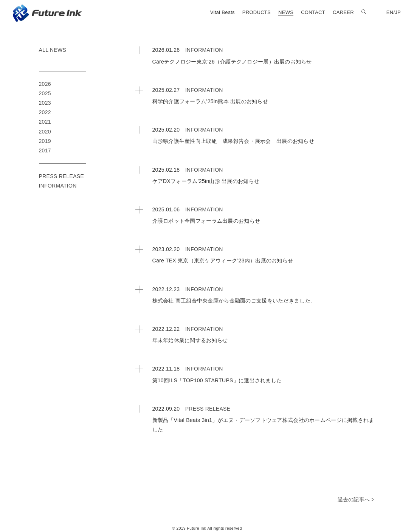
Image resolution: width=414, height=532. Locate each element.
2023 (45, 103)
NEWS (286, 12)
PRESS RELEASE (208, 409)
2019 (45, 141)
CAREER (343, 12)
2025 (45, 93)
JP (398, 12)
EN (390, 12)
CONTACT (313, 12)
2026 (45, 84)
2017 (45, 150)
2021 (45, 122)
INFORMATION (204, 50)
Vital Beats (223, 12)
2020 (45, 132)
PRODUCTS (257, 12)
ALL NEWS (53, 50)
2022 (45, 112)
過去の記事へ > (356, 499)
